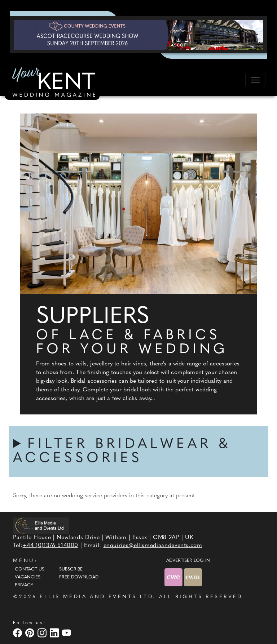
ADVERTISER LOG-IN (188, 561)
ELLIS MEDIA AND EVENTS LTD (96, 597)
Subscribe (71, 569)
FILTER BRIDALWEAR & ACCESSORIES (122, 452)
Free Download (79, 577)
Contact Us (30, 569)
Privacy (24, 585)
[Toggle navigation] (255, 80)
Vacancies (28, 577)
